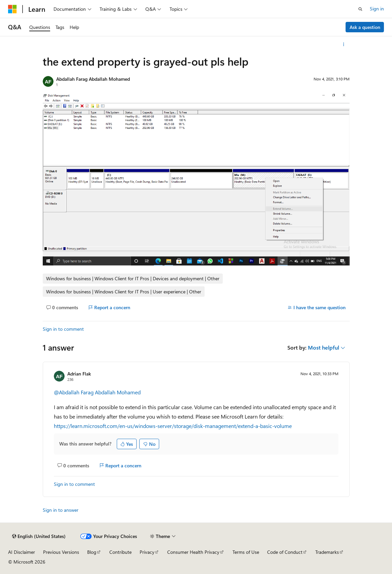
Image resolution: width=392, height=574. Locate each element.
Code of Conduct (285, 552)
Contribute (120, 552)
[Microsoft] (12, 9)
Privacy (147, 552)
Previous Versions (61, 552)
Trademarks (327, 552)
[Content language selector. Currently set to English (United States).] (39, 536)
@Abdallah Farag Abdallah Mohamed (97, 392)
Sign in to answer (61, 510)
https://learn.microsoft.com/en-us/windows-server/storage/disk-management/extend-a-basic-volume (173, 426)
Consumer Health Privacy (193, 552)
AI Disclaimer (22, 552)
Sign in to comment (63, 329)
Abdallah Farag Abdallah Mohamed (93, 79)
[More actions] (343, 44)
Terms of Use (246, 552)
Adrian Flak (79, 374)
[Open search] (360, 9)
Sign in (377, 9)
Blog (92, 552)
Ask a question (365, 27)
